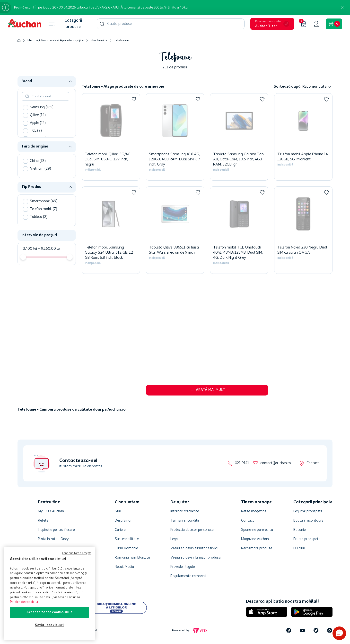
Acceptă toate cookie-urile (49, 612)
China (38, 161)
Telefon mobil (44, 209)
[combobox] (171, 24)
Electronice (99, 40)
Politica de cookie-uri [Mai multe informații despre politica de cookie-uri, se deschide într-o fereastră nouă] (25, 602)
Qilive (38, 115)
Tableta (39, 217)
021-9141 (242, 463)
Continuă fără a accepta (77, 553)
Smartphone (44, 201)
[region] (49, 593)
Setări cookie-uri (49, 625)
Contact (313, 463)
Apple (38, 123)
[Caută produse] (102, 24)
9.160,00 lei (49, 249)
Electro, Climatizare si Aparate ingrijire (56, 40)
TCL (36, 131)
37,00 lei (30, 249)
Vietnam (40, 169)
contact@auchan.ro (276, 463)
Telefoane (122, 40)
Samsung (42, 107)
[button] (272, 24)
